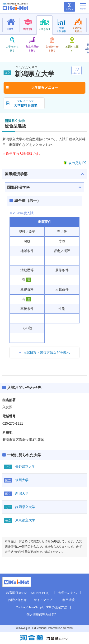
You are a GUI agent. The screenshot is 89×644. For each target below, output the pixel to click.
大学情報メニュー (45, 87)
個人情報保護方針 (39, 615)
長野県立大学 (25, 466)
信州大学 (22, 480)
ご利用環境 (67, 600)
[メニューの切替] (83, 6)
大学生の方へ (67, 593)
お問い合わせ (17, 600)
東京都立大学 (25, 520)
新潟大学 (22, 493)
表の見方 (75, 163)
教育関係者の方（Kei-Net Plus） (29, 593)
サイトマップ (43, 600)
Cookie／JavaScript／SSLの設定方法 (41, 607)
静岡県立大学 (25, 507)
